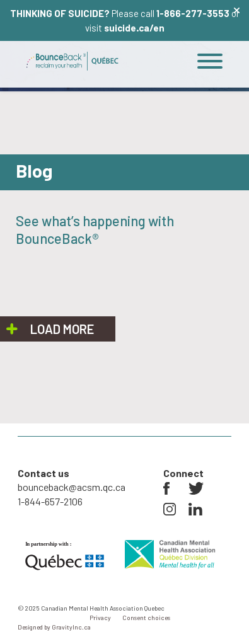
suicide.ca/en (134, 28)
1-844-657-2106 (50, 501)
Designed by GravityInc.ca (54, 627)
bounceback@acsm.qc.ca (72, 487)
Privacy (100, 618)
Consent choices (146, 618)
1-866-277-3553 (193, 13)
